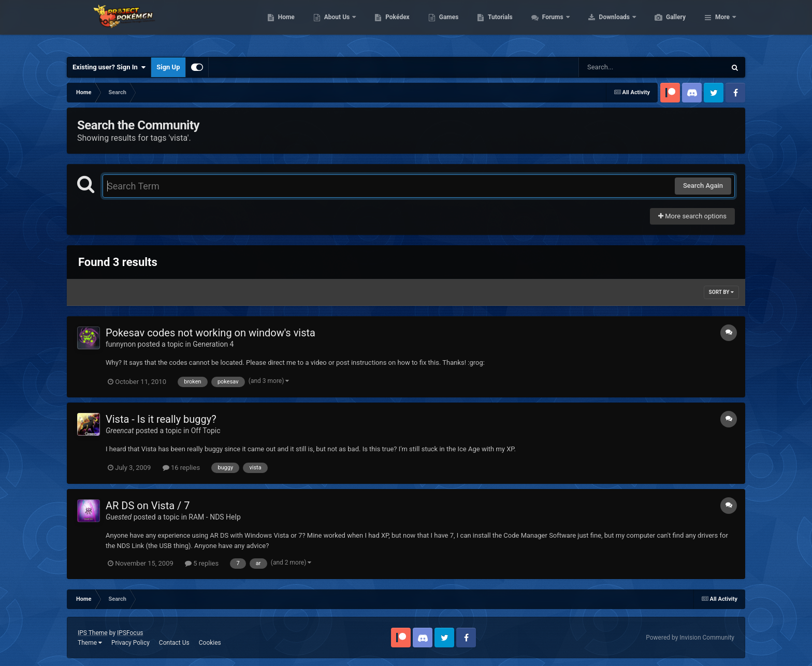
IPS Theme (93, 633)
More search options (692, 216)
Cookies (210, 643)
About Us (387, 26)
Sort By (721, 292)
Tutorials (549, 26)
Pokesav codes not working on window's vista (211, 333)
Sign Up (168, 67)
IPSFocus (130, 633)
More (722, 26)
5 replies (202, 563)
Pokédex (446, 26)
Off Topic (206, 431)
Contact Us (174, 643)
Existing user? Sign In (109, 67)
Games (498, 26)
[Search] (626, 67)
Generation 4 (213, 344)
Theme (90, 643)
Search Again (703, 186)
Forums (603, 26)
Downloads (664, 26)
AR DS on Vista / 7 (148, 506)
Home (335, 26)
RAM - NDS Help (214, 517)
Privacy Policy (130, 643)
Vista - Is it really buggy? (161, 419)
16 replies (181, 468)
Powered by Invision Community (690, 638)
